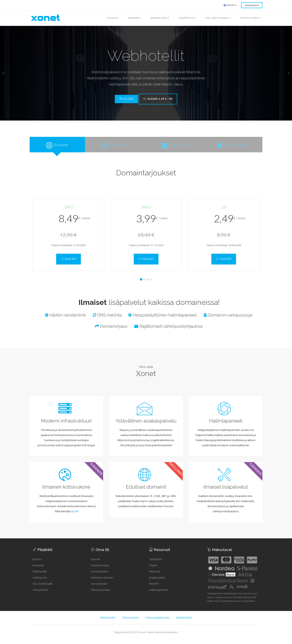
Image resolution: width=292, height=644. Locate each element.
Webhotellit (40, 575)
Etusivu (113, 18)
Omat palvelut (100, 575)
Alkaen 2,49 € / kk (158, 99)
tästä (74, 515)
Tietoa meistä (130, 622)
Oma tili (95, 563)
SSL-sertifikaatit (218, 18)
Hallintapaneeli (158, 594)
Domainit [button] (135, 18)
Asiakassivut (252, 5)
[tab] (57, 147)
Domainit (38, 569)
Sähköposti (40, 582)
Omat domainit (100, 569)
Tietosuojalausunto (157, 622)
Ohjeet (153, 569)
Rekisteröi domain (102, 582)
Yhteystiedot (40, 594)
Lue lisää (126, 99)
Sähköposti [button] (187, 18)
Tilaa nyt (69, 263)
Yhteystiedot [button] (251, 18)
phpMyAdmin (157, 582)
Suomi (230, 5)
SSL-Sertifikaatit (42, 588)
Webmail (154, 575)
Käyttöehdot (184, 622)
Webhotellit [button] (160, 18)
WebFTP (154, 588)
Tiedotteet (155, 563)
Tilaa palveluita (100, 594)
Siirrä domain (99, 588)
